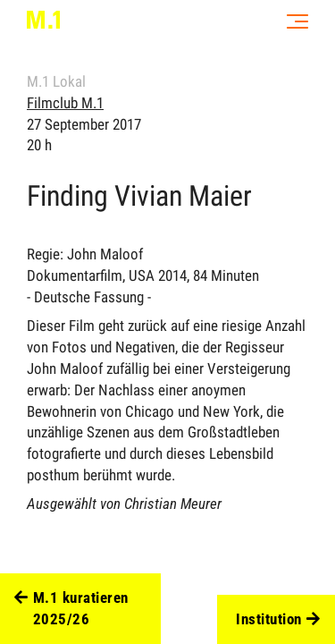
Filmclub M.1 (65, 103)
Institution (278, 620)
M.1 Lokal (56, 81)
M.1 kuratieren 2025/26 (71, 609)
